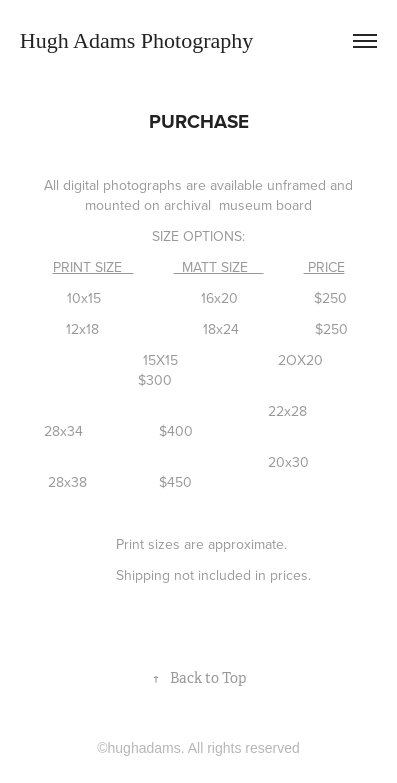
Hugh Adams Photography (136, 40)
